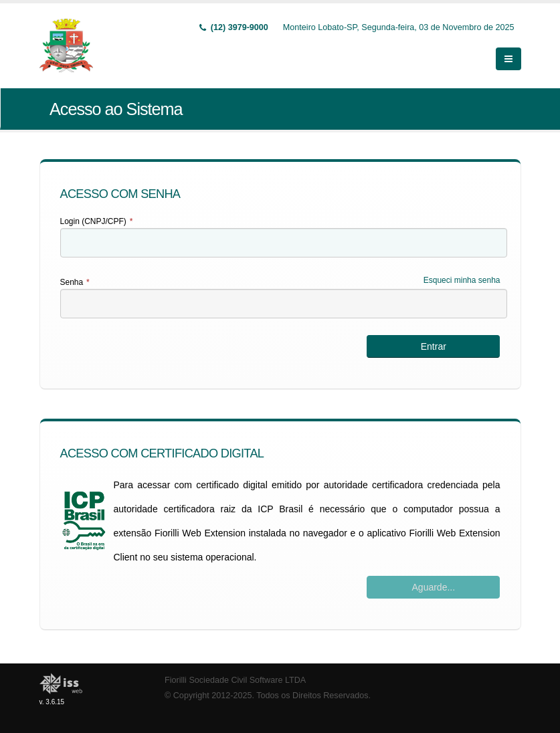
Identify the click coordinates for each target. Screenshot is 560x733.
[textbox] (284, 243)
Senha (75, 282)
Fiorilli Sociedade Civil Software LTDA (235, 680)
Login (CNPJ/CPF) (97, 221)
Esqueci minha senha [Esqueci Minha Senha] (462, 280)
